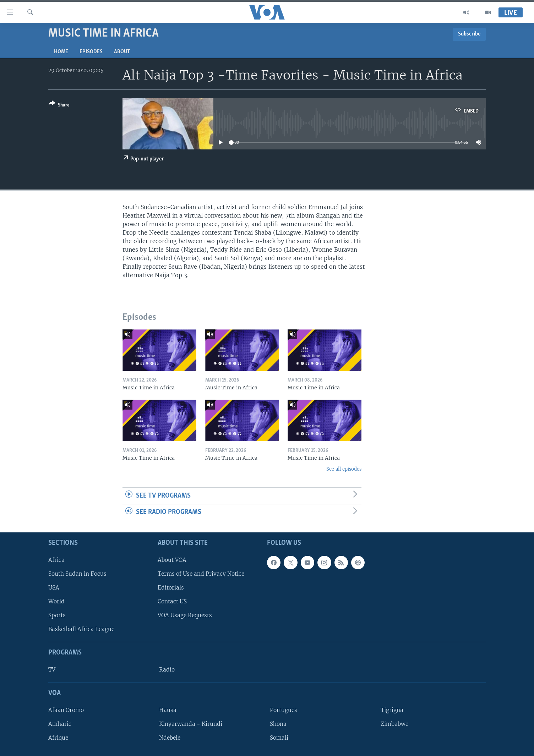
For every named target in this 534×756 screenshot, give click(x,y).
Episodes (91, 52)
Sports (57, 615)
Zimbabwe (394, 724)
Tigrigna (392, 710)
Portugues (284, 710)
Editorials (171, 588)
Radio (167, 670)
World (56, 601)
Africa (56, 560)
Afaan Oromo (66, 710)
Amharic (60, 724)
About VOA (172, 560)
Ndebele (170, 738)
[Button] (59, 106)
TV (52, 670)
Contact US (172, 601)
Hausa (168, 710)
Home (61, 52)
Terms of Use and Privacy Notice (201, 574)
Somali (279, 738)
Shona (278, 724)
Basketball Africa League (81, 629)
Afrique (58, 738)
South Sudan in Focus (77, 574)
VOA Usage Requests (185, 615)
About (122, 52)
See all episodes (344, 469)
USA (54, 588)
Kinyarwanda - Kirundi (191, 724)
